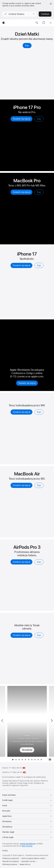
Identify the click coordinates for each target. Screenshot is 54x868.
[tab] (13, 760)
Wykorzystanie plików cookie (33, 858)
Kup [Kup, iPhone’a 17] (39, 265)
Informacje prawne (10, 864)
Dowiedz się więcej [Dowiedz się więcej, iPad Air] (21, 412)
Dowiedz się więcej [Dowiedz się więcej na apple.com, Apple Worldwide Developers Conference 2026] (27, 383)
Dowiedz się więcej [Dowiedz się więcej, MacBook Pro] (21, 192)
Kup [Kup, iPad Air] (39, 412)
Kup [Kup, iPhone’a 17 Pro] (39, 119)
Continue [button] (45, 14)
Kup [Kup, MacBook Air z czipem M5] (39, 485)
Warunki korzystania (11, 861)
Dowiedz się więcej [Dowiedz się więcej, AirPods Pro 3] (21, 562)
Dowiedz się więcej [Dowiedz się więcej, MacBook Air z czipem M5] (21, 485)
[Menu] (51, 23)
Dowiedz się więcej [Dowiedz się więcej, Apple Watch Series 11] (21, 635)
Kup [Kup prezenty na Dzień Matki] (27, 46)
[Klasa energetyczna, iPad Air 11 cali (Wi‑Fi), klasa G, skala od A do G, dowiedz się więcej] (24, 768)
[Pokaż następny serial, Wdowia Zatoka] (52, 721)
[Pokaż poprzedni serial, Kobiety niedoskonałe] (3, 721)
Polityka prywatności (11, 858)
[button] (19, 14)
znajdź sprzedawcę (27, 844)
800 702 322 (27, 846)
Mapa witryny (25, 864)
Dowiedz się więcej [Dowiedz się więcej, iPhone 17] (21, 265)
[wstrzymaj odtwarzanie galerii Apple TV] (50, 759)
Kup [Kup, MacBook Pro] (39, 192)
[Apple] (4, 23)
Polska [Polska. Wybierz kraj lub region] (5, 851)
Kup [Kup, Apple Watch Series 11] (39, 635)
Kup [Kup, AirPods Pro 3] (39, 562)
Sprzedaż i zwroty (28, 861)
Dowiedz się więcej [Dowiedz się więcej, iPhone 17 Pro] (21, 119)
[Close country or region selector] (51, 4)
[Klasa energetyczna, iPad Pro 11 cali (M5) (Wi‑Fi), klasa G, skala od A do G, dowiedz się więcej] (25, 772)
